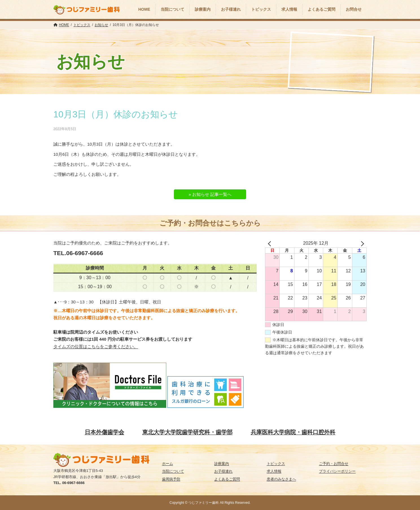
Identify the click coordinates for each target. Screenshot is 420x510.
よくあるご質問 (227, 479)
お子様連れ (223, 471)
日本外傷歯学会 (104, 432)
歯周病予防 (171, 479)
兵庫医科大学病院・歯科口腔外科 (293, 432)
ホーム (168, 464)
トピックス (276, 464)
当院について (173, 471)
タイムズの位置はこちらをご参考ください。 (96, 346)
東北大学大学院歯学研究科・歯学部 (187, 432)
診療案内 (222, 464)
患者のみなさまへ (281, 479)
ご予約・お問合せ (334, 464)
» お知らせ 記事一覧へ (210, 194)
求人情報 (274, 471)
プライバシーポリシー (337, 471)
